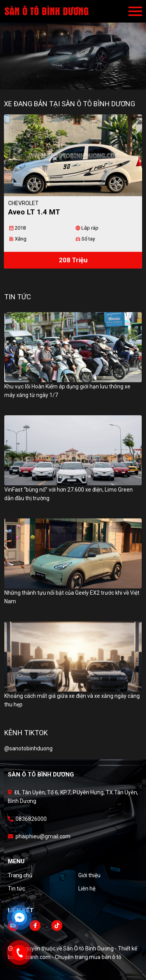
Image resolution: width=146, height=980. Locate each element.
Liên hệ (87, 889)
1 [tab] (69, 78)
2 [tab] (77, 78)
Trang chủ (20, 875)
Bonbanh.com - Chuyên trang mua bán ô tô (69, 957)
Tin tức (16, 889)
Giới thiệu (89, 875)
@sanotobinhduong (28, 748)
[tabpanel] (73, 45)
